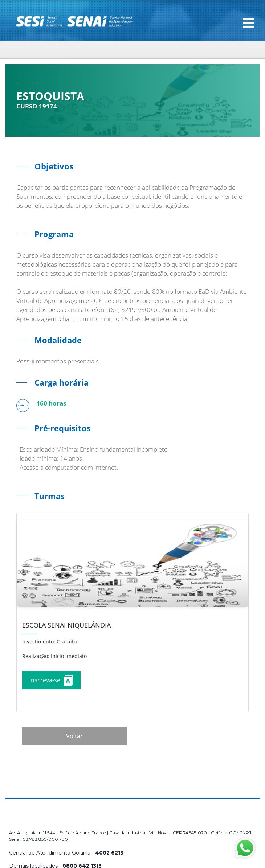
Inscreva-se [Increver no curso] (51, 681)
